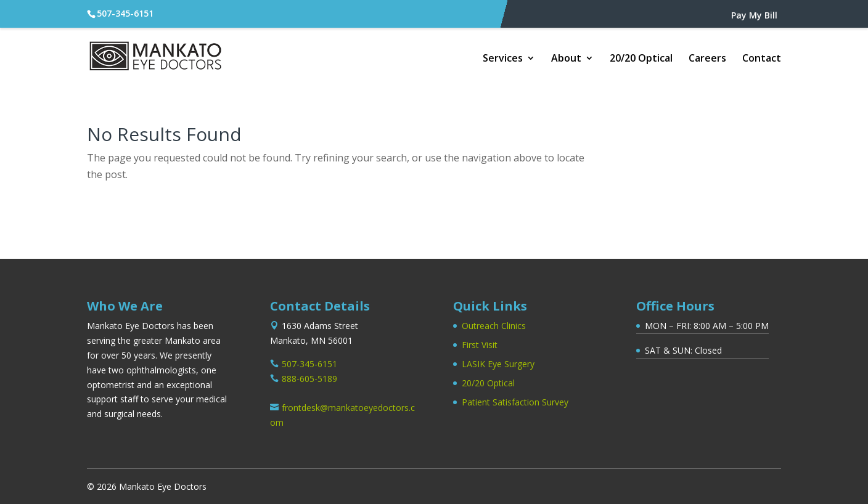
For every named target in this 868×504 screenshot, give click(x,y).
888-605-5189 (309, 379)
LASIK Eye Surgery (498, 364)
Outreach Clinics (494, 326)
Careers (707, 59)
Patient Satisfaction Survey (515, 402)
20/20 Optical (641, 59)
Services (503, 59)
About (566, 59)
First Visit (480, 345)
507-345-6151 (125, 13)
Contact (762, 59)
